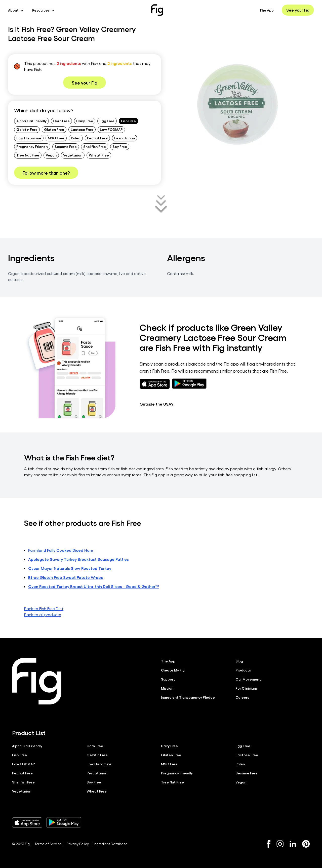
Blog (239, 661)
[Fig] (157, 10)
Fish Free (128, 121)
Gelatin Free (27, 129)
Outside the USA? (156, 404)
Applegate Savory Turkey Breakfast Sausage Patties (78, 559)
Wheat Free (99, 155)
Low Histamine (29, 138)
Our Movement (248, 679)
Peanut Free (97, 138)
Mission (167, 688)
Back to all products (43, 615)
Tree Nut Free (28, 155)
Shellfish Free (95, 146)
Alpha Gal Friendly (31, 121)
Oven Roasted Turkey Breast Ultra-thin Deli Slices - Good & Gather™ (94, 586)
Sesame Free (66, 146)
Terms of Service (48, 844)
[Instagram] (280, 844)
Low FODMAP (111, 129)
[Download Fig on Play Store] (64, 822)
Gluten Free (54, 129)
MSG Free (56, 138)
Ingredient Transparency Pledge (188, 697)
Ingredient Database (110, 844)
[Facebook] (269, 844)
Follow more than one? (46, 173)
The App (267, 10)
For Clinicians (247, 688)
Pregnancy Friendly (32, 146)
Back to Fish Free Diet (44, 608)
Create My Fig (173, 670)
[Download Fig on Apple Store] (27, 822)
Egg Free (107, 121)
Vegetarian (73, 155)
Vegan (51, 155)
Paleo (76, 138)
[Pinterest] (306, 844)
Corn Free (61, 121)
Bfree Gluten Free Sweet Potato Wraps (66, 577)
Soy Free (120, 146)
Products (243, 670)
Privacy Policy (78, 844)
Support (168, 679)
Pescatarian (125, 138)
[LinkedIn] (293, 844)
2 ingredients (69, 63)
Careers (242, 697)
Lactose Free (82, 129)
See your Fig (298, 10)
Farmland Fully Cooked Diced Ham (61, 550)
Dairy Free (85, 121)
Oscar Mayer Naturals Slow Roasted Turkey (70, 568)
